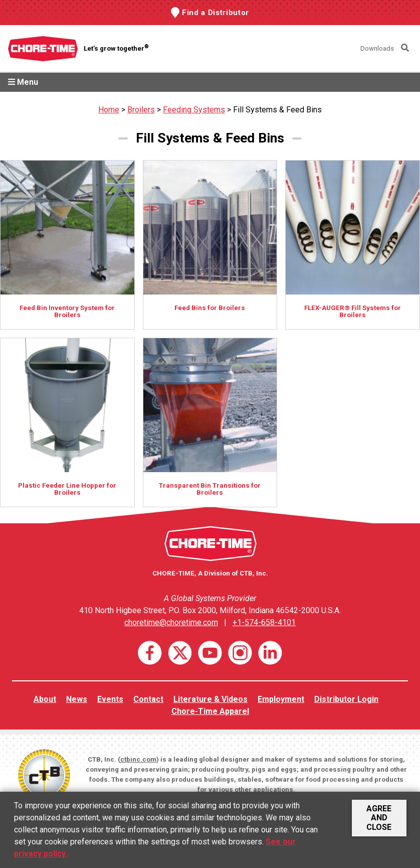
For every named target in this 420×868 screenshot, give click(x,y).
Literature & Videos (211, 699)
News (77, 699)
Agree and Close (379, 818)
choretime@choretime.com (171, 622)
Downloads (377, 48)
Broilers (141, 110)
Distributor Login (346, 699)
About (45, 699)
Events (110, 699)
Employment (281, 699)
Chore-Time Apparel (210, 711)
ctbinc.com (138, 759)
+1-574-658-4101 (264, 622)
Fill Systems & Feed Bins (277, 110)
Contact (148, 699)
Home (109, 110)
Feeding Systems (194, 110)
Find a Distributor (216, 13)
